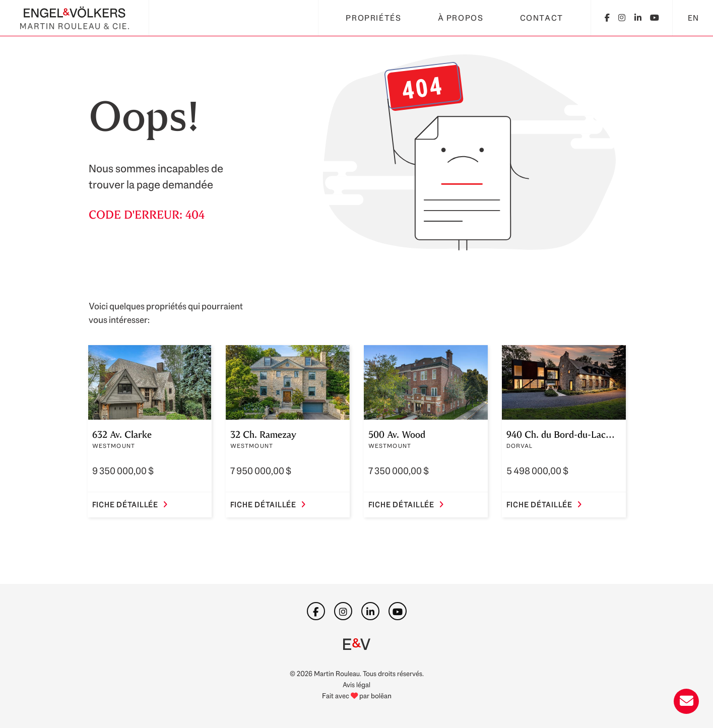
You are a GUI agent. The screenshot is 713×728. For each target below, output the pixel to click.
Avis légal (356, 684)
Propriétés (373, 18)
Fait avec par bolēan (357, 696)
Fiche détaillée (130, 505)
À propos (461, 18)
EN (694, 18)
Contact (542, 18)
